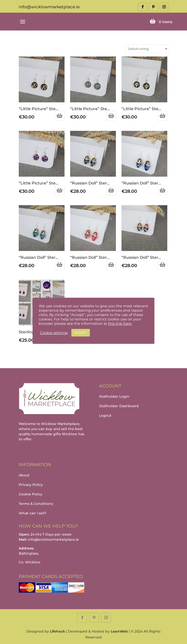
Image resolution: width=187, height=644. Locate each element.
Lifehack (57, 631)
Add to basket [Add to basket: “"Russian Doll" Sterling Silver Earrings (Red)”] (111, 265)
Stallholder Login (114, 396)
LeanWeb (119, 631)
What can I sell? (33, 513)
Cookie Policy (31, 494)
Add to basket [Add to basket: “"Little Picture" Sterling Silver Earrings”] (60, 116)
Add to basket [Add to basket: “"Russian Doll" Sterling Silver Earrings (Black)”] (111, 190)
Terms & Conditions (36, 504)
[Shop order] (147, 49)
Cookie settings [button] (54, 333)
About (24, 475)
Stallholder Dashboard (119, 406)
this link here (120, 324)
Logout (105, 415)
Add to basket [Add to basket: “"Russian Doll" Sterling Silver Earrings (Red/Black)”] (162, 265)
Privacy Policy (31, 485)
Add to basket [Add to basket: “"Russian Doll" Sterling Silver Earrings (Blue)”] (162, 190)
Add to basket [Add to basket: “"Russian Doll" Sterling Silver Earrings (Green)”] (60, 265)
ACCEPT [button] (81, 333)
